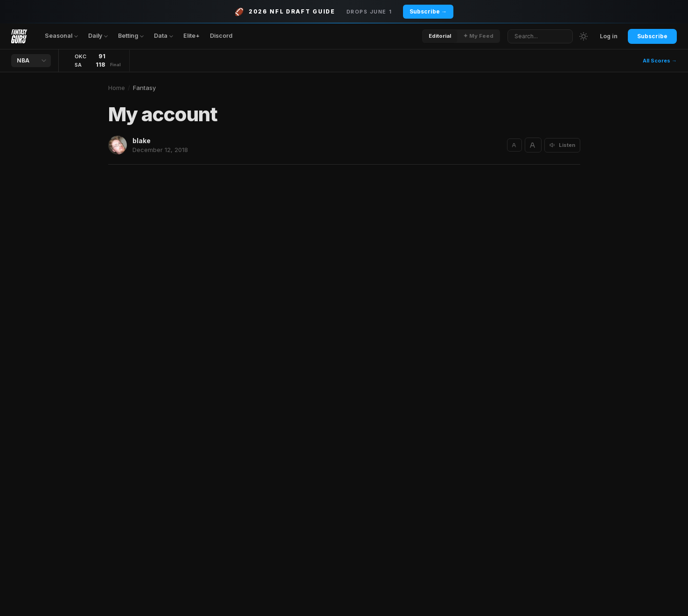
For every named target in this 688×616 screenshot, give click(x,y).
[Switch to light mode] (584, 36)
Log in (609, 36)
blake (142, 141)
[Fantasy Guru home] (19, 36)
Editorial (440, 36)
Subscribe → (428, 11)
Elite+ (191, 36)
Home (117, 88)
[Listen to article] (562, 145)
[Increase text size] (533, 145)
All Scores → (660, 61)
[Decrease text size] (514, 145)
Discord (221, 36)
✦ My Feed (478, 36)
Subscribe (652, 36)
